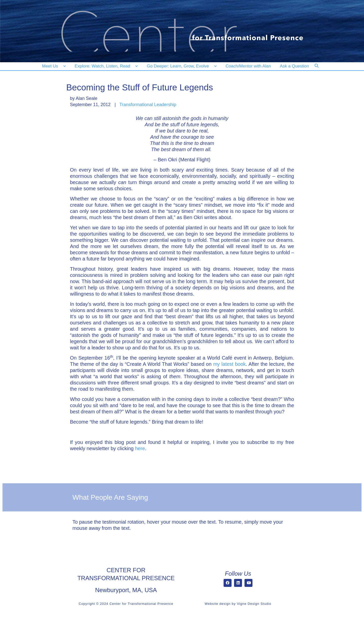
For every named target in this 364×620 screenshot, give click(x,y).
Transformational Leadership (148, 105)
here (140, 448)
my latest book (229, 364)
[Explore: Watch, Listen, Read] (105, 66)
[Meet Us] (54, 66)
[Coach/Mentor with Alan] (248, 66)
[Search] (320, 69)
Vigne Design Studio (254, 604)
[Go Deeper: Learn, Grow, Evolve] (181, 66)
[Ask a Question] (295, 66)
